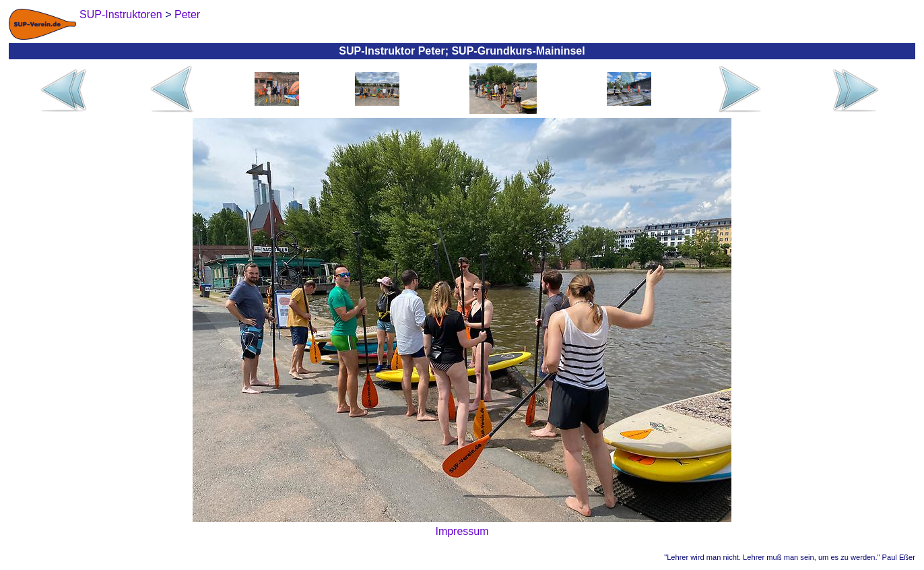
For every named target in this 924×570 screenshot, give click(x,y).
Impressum (462, 531)
